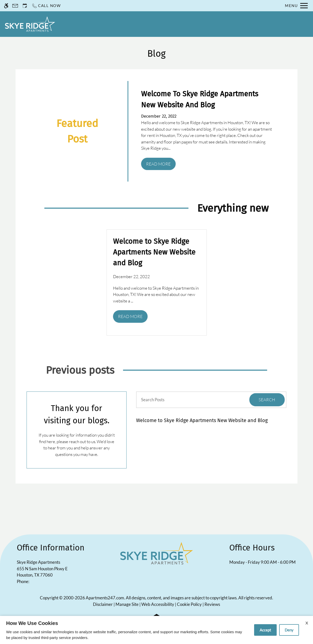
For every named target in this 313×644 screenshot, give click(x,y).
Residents (138, 24)
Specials (188, 24)
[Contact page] (15, 6)
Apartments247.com (105, 598)
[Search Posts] (186, 400)
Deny (289, 630)
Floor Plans (218, 24)
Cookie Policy (189, 604)
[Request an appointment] (25, 6)
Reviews (212, 604)
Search (267, 400)
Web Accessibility (158, 604)
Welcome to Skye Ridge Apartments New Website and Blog (202, 420)
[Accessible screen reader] (6, 6)
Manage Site (127, 604)
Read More (158, 164)
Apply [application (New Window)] (164, 24)
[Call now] (46, 6)
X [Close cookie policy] (307, 623)
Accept (265, 630)
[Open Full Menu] (296, 6)
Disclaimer (103, 604)
